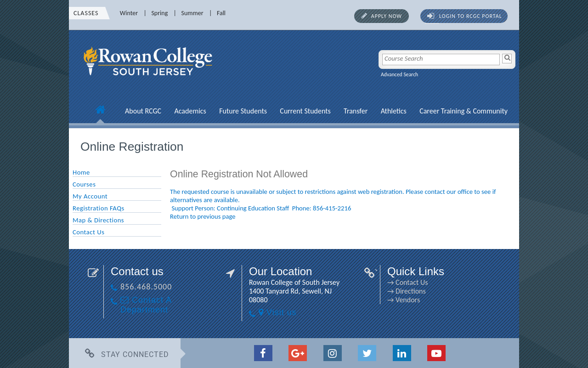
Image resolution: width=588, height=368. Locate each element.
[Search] (507, 59)
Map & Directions (98, 220)
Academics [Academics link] (190, 111)
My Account (90, 196)
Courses (84, 184)
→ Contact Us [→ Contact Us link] (407, 282)
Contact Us (88, 232)
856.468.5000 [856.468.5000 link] (146, 287)
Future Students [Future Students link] (243, 111)
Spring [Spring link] (159, 13)
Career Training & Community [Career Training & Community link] (464, 111)
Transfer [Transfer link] (356, 111)
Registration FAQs (99, 208)
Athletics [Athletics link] (394, 111)
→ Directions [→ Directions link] (407, 291)
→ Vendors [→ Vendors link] (404, 300)
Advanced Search (399, 74)
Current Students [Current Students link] (305, 111)
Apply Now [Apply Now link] (387, 16)
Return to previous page (203, 216)
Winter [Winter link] (129, 13)
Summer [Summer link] (192, 13)
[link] (149, 80)
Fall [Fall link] (221, 13)
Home (81, 172)
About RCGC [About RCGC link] (143, 111)
